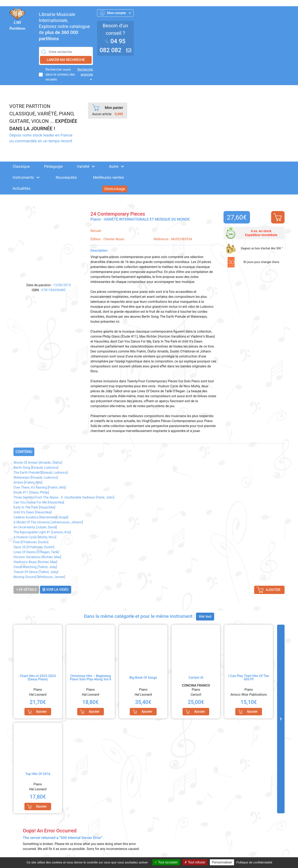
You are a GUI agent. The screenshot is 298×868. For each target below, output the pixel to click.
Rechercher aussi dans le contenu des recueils (60, 74)
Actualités (22, 188)
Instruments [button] (26, 177)
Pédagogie (53, 166)
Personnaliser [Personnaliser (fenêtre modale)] (222, 862)
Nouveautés (66, 177)
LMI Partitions (17, 25)
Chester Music (114, 239)
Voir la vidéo (56, 590)
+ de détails (26, 590)
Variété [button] (86, 166)
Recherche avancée (85, 72)
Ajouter (278, 217)
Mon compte (115, 13)
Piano (96, 219)
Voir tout (205, 616)
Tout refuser (195, 862)
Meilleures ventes (109, 177)
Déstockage (115, 189)
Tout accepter (166, 862)
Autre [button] (116, 166)
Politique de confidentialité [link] (254, 862)
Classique (21, 166)
